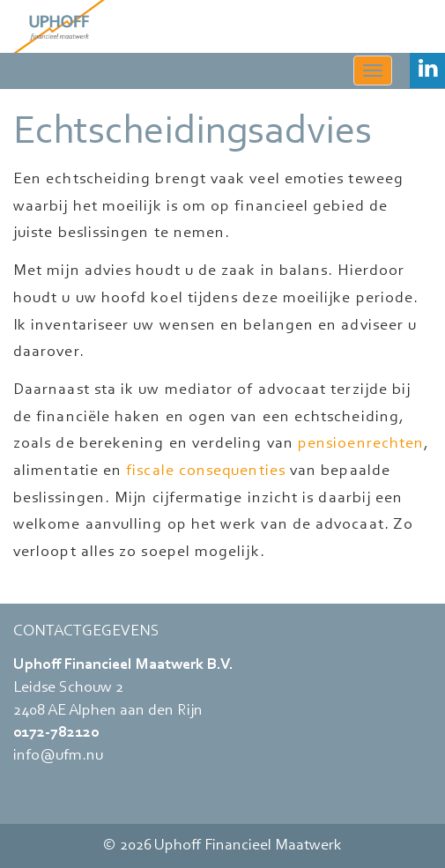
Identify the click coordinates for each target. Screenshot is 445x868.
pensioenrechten (361, 444)
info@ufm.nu (58, 756)
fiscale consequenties (206, 471)
